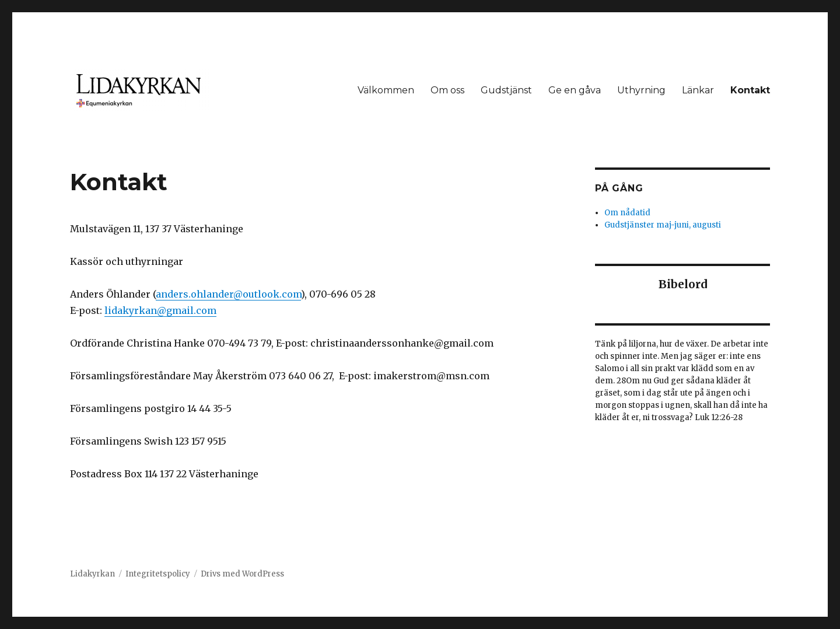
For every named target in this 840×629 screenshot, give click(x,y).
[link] (228, 294)
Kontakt (750, 90)
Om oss (447, 90)
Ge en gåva (575, 90)
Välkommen (386, 90)
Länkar (698, 90)
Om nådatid (627, 213)
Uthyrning (641, 90)
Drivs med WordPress (242, 574)
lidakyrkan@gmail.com (160, 310)
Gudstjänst (506, 90)
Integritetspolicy (158, 574)
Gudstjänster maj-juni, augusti (663, 225)
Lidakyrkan (92, 574)
